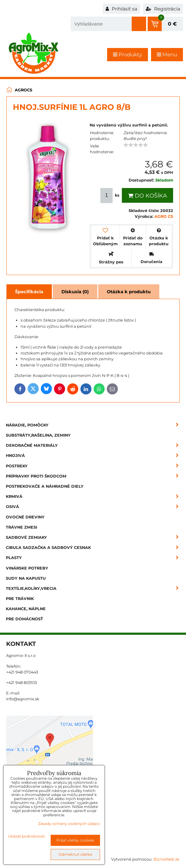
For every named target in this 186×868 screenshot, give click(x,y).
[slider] (136, 145)
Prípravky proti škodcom (94, 476)
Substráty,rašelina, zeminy (38, 435)
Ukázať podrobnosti (26, 836)
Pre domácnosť (24, 619)
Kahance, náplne (26, 609)
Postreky (94, 466)
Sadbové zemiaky (94, 537)
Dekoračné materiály (94, 445)
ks (110, 196)
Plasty (94, 558)
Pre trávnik (20, 599)
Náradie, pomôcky (94, 425)
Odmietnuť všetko (76, 854)
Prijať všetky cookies (75, 840)
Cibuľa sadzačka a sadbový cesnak (94, 548)
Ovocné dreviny (25, 517)
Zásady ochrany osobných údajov (69, 824)
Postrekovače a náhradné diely (45, 486)
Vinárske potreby (27, 568)
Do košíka (147, 196)
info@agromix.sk (23, 699)
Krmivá (94, 496)
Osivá (94, 507)
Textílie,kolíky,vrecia (94, 588)
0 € (172, 24)
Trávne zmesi (21, 527)
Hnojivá (94, 456)
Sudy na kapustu (26, 578)
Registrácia (163, 9)
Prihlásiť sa (121, 9)
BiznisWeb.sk (167, 859)
